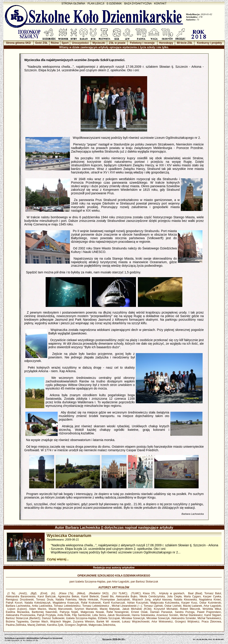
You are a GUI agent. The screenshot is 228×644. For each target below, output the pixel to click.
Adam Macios (38, 609)
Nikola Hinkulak (89, 600)
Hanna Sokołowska (143, 615)
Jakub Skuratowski (119, 615)
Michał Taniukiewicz (209, 618)
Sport (65, 43)
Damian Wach (39, 622)
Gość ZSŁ (41, 43)
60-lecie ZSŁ (185, 43)
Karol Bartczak (47, 596)
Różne (55, 43)
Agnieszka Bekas (68, 596)
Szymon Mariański (86, 609)
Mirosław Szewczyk (133, 618)
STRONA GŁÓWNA (73, 4)
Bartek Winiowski (108, 622)
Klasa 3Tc (149, 593)
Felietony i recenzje (142, 43)
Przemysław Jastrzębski (115, 600)
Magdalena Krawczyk (66, 603)
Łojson (16, 609)
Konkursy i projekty (210, 43)
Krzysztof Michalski (166, 609)
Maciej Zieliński (36, 625)
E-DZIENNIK (114, 4)
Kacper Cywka (212, 596)
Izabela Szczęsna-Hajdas (81, 618)
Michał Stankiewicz (191, 615)
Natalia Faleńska (66, 600)
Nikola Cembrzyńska (152, 596)
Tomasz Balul (213, 593)
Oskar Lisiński (173, 606)
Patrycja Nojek (69, 612)
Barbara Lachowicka (18, 606)
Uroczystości (80, 43)
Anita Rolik (64, 615)
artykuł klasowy (162, 600)
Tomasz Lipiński (153, 606)
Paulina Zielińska (16, 625)
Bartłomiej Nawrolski (45, 612)
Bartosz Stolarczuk (23, 618)
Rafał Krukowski (91, 603)
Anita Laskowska (42, 606)
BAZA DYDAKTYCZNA (138, 4)
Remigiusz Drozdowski (20, 600)
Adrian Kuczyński (137, 603)
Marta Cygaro (192, 596)
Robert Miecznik (190, 609)
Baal (194, 593)
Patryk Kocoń (14, 603)
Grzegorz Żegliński (76, 625)
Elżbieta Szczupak (109, 618)
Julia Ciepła (174, 596)
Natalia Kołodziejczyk (38, 603)
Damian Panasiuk (161, 612)
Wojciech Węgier (61, 622)
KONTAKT (160, 4)
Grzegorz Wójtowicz (187, 622)
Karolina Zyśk (55, 625)
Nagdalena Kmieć (210, 600)
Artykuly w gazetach (171, 593)
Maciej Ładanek (192, 606)
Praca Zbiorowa (211, 622)
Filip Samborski (81, 615)
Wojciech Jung (141, 600)
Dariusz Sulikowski (53, 618)
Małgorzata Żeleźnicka (102, 625)
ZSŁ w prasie (117, 43)
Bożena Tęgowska (17, 622)
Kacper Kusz (189, 603)
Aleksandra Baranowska (21, 596)
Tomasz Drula (45, 600)
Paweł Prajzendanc (209, 612)
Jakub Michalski (137, 609)
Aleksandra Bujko (127, 596)
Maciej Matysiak (110, 609)
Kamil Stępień (213, 615)
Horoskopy (166, 43)
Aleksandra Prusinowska (20, 615)
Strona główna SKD (18, 43)
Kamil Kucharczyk (114, 603)
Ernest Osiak (139, 612)
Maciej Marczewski (60, 609)
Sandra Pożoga (185, 612)
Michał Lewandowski (127, 606)
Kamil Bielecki (90, 596)
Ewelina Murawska (17, 612)
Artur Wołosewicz (162, 622)
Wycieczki (99, 43)
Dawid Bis (107, 596)
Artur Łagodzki (212, 606)
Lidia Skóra (99, 615)
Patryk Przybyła (46, 615)
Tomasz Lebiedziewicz (67, 606)
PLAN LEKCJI (96, 4)
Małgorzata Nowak (92, 612)
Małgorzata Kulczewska (165, 603)
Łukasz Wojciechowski (136, 622)
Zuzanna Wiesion (84, 622)
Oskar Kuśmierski (210, 603)
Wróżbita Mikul (212, 609)
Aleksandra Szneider (184, 618)
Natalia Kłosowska (185, 600)
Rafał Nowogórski (117, 612)
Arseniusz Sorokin (167, 615)
